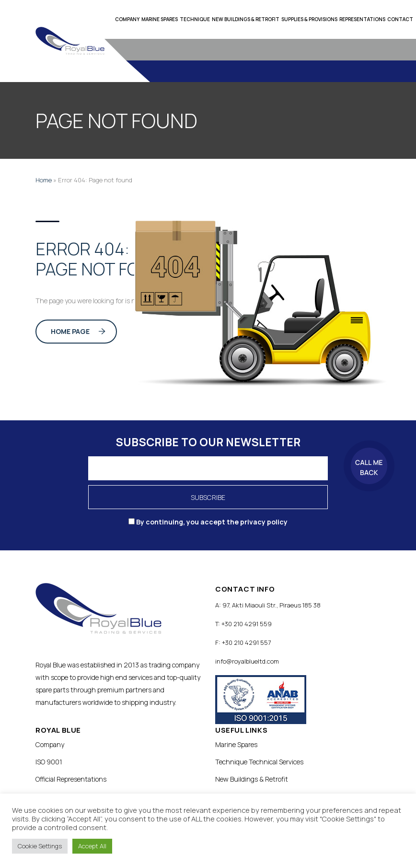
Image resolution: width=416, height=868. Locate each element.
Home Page (78, 331)
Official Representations (71, 779)
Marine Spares (160, 19)
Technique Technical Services (259, 762)
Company (127, 19)
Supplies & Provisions (309, 19)
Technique (195, 19)
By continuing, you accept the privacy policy (208, 522)
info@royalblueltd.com (247, 661)
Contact (400, 19)
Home (44, 180)
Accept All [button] (92, 846)
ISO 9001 (49, 762)
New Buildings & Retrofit (246, 19)
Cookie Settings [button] (40, 846)
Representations (362, 19)
